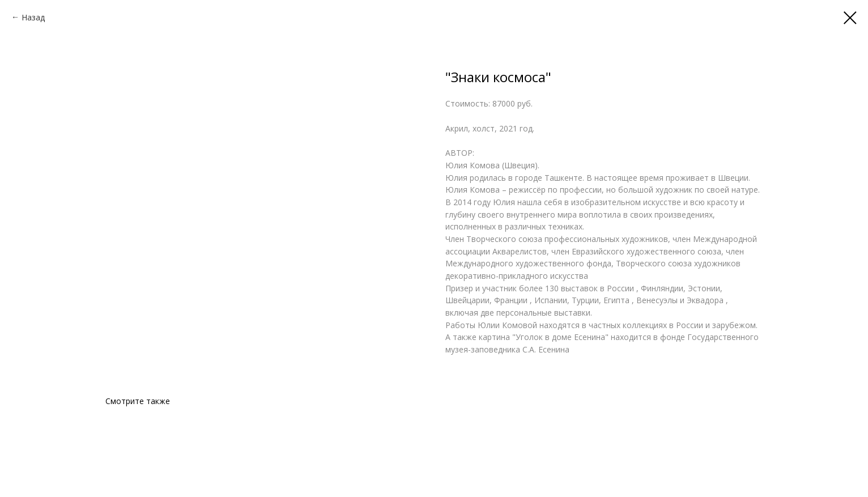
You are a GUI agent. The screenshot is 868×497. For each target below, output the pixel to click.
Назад (33, 17)
